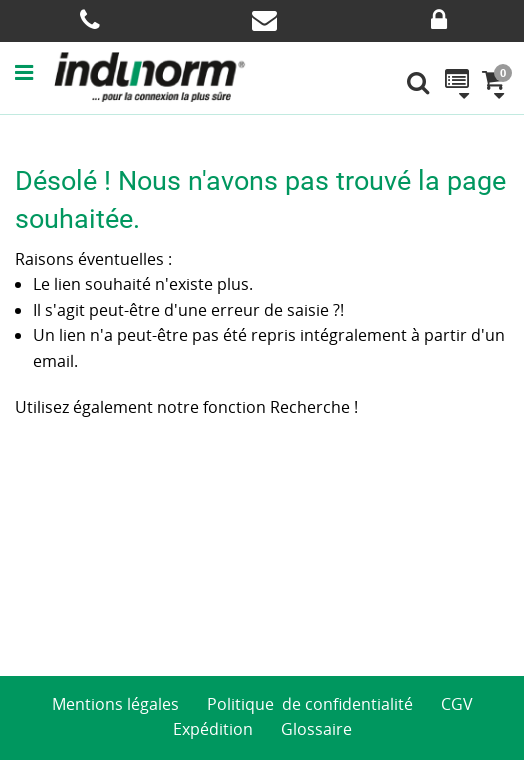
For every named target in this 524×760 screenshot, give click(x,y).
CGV (457, 704)
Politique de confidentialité (310, 704)
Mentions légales (115, 704)
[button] (34, 72)
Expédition (213, 729)
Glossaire (316, 729)
